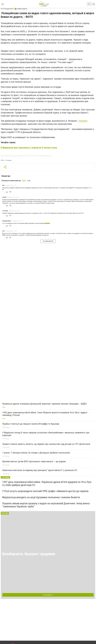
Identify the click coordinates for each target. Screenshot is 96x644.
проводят (83, 121)
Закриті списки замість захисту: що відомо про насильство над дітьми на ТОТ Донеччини (46, 444)
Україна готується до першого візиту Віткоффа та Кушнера (31, 424)
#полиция (9, 160)
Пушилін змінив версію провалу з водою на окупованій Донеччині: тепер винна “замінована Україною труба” (46, 505)
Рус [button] (89, 4)
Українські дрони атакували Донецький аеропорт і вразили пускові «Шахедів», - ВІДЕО (44, 404)
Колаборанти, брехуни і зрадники (29, 554)
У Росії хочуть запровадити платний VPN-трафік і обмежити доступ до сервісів (45, 491)
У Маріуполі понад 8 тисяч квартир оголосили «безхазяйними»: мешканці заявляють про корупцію (46, 434)
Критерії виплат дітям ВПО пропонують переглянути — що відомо (34, 461)
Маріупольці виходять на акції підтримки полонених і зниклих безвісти (41, 497)
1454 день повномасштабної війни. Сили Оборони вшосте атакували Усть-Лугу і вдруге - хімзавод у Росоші (45, 414)
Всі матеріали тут (48, 595)
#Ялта (3, 160)
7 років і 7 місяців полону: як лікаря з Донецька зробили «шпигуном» (36, 453)
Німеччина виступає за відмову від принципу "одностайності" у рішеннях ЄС (40, 470)
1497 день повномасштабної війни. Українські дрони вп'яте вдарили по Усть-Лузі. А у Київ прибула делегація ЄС (47, 483)
